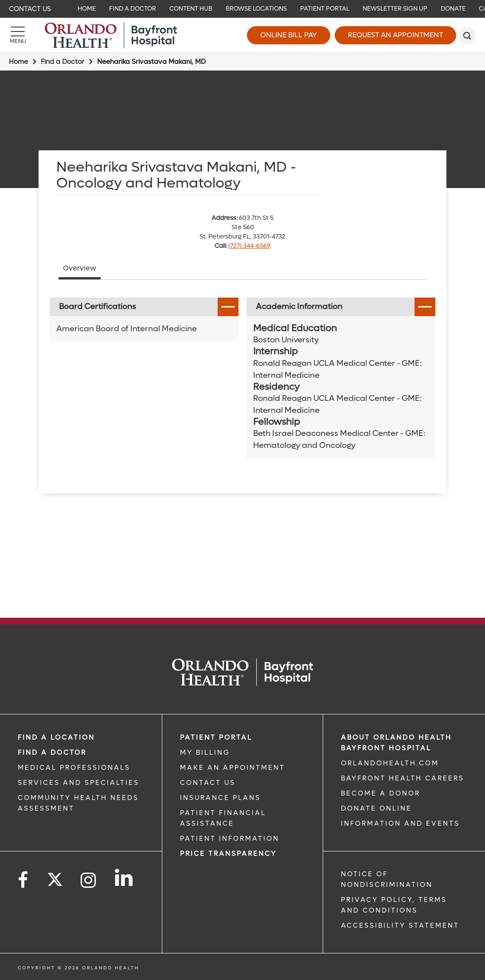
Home (18, 62)
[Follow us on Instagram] (89, 880)
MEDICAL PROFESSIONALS (74, 768)
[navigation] (242, 9)
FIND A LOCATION (56, 737)
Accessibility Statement (400, 925)
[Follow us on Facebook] (23, 880)
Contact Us (30, 9)
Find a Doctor (63, 62)
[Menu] (18, 35)
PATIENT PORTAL (216, 737)
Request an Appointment (395, 35)
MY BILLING (205, 753)
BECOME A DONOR (381, 793)
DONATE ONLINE (376, 808)
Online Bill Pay (289, 35)
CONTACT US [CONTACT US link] (208, 783)
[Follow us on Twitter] (55, 877)
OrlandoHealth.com (390, 763)
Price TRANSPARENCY (228, 854)
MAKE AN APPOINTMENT (233, 768)
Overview (80, 268)
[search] (467, 35)
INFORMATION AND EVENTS (400, 823)
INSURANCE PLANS (220, 798)
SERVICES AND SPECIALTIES (78, 783)
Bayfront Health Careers (403, 778)
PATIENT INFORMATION (230, 839)
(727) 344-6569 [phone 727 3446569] (249, 246)
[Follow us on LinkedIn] (124, 878)
